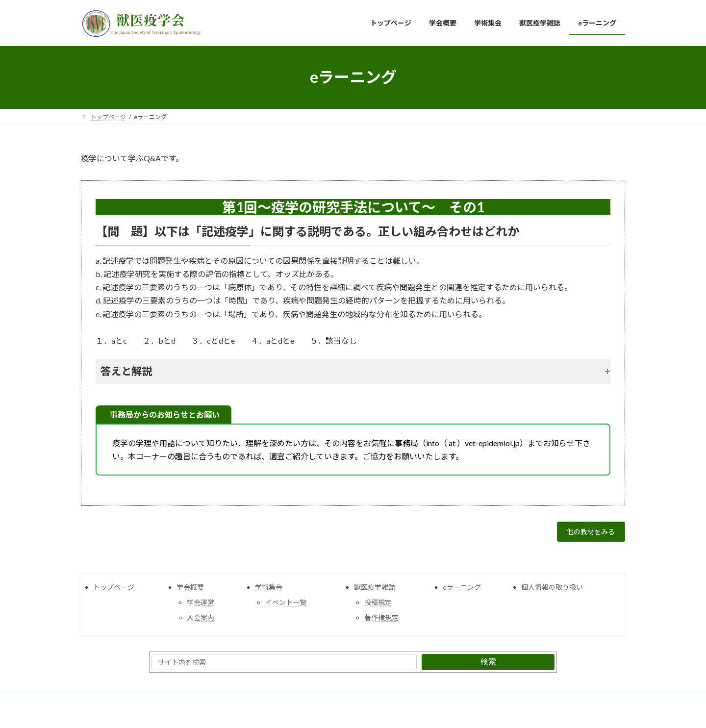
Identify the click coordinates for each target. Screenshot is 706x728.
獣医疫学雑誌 (375, 590)
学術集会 (269, 590)
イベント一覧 (286, 605)
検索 (488, 665)
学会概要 (190, 590)
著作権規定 (381, 621)
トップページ (114, 590)
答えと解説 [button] (126, 371)
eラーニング (462, 590)
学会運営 (201, 605)
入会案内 (201, 621)
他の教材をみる (586, 534)
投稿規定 (378, 605)
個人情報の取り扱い (552, 590)
